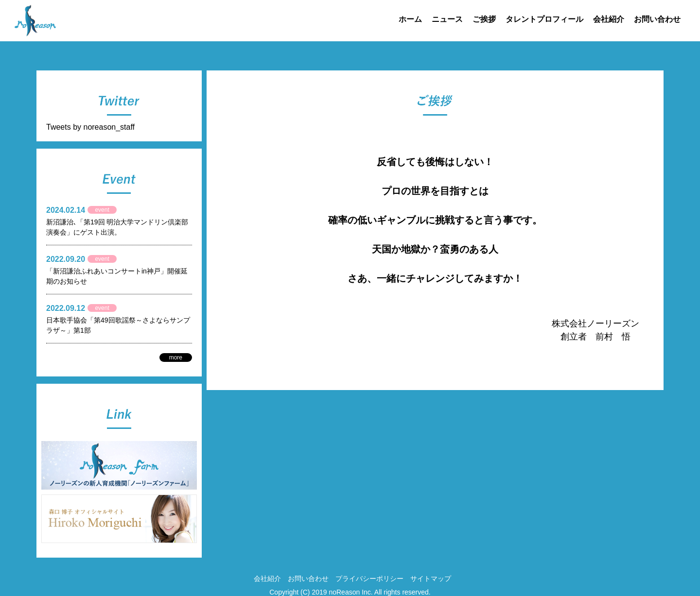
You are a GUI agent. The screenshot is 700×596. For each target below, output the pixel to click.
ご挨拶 (484, 19)
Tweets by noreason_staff (90, 127)
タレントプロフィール (544, 19)
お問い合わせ (657, 19)
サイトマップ (431, 579)
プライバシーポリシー (369, 579)
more (176, 358)
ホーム (410, 19)
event (102, 210)
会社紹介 (609, 19)
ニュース (447, 19)
